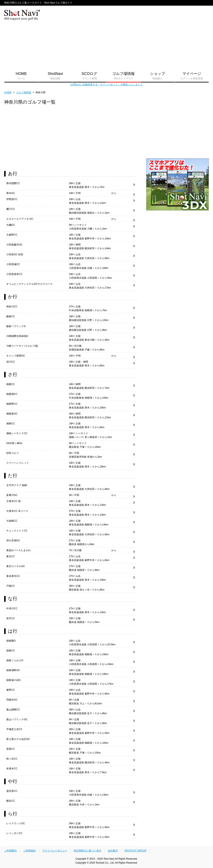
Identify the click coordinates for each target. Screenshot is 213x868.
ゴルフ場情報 (123, 76)
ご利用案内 (10, 851)
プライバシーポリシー (55, 851)
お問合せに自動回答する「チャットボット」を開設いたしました (106, 85)
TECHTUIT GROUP (135, 851)
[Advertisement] (165, 37)
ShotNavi (55, 76)
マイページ (192, 76)
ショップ (157, 76)
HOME (21, 76)
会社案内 (113, 851)
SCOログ (89, 76)
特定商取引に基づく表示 (87, 851)
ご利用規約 (29, 851)
